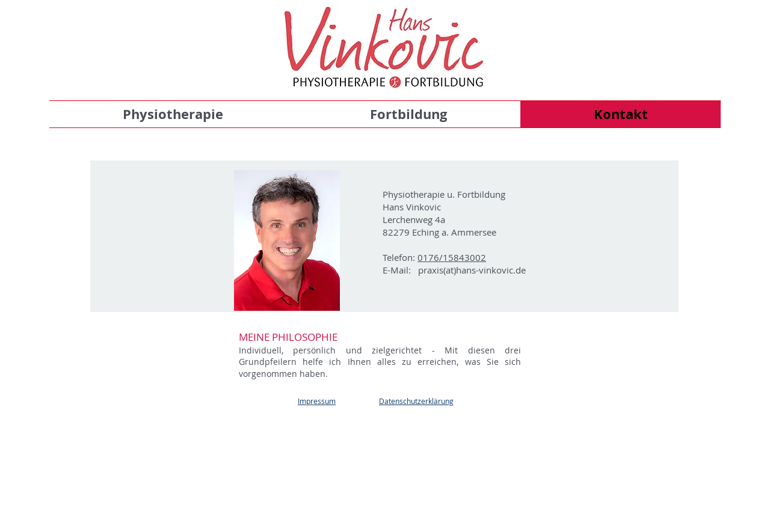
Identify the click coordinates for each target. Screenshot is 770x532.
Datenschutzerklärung (416, 401)
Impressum (317, 401)
